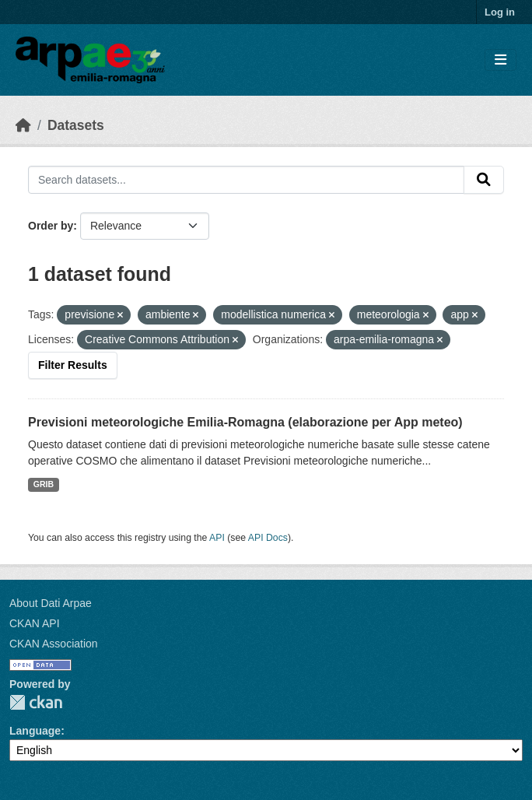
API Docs (268, 538)
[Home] (23, 125)
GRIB (44, 484)
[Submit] (484, 180)
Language (35, 731)
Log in (500, 12)
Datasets (76, 125)
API (217, 538)
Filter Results (73, 365)
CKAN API (35, 623)
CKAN (36, 702)
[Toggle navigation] (500, 60)
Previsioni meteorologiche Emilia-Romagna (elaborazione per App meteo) (245, 422)
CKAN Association (54, 644)
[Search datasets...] (246, 180)
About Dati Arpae (51, 603)
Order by (51, 226)
